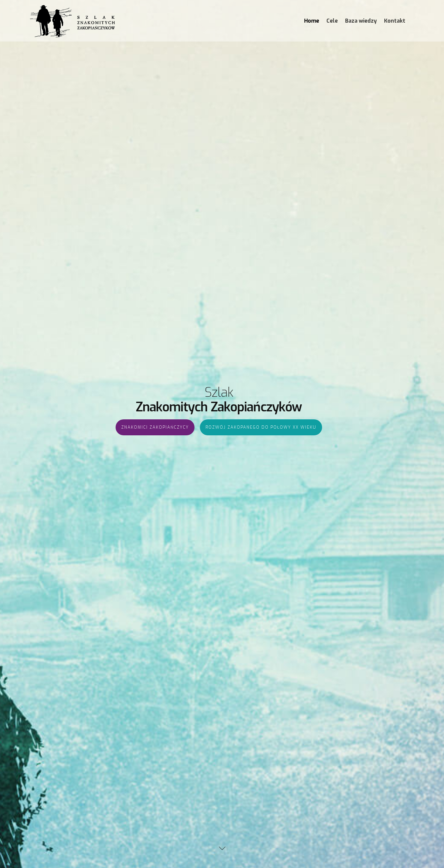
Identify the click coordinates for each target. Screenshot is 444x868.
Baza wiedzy (361, 21)
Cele (332, 21)
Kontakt (395, 21)
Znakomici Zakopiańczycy (155, 460)
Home (312, 21)
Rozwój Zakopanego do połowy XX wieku (261, 460)
